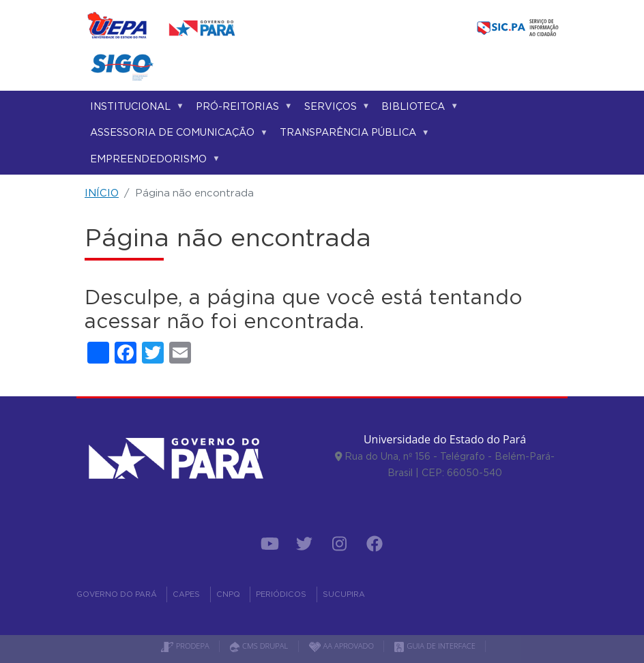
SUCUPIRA (344, 594)
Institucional (134, 109)
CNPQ (228, 594)
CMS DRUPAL (259, 646)
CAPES (186, 594)
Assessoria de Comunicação (176, 135)
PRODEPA (185, 646)
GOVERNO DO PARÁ (117, 594)
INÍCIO (102, 193)
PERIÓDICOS (281, 594)
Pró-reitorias (241, 109)
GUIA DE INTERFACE (435, 646)
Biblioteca (417, 109)
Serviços (335, 109)
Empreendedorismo (152, 161)
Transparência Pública (352, 135)
